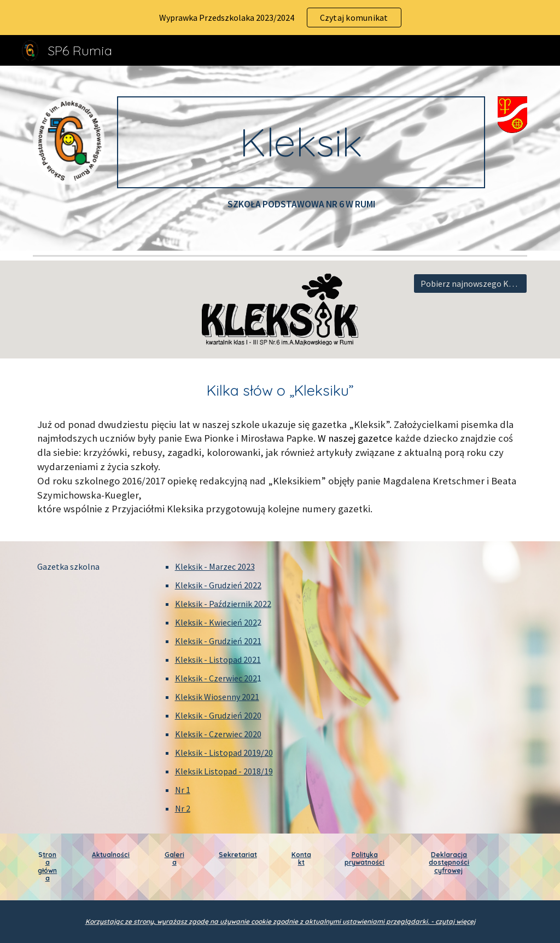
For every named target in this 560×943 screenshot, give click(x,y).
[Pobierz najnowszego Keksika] (471, 284)
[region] (280, 18)
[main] (301, 142)
